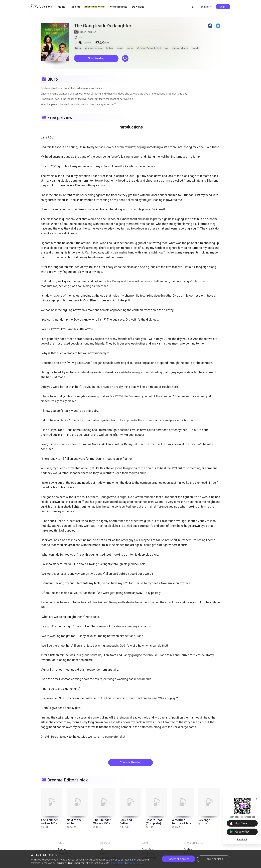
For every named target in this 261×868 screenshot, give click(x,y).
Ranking (75, 7)
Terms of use (148, 849)
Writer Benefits (118, 7)
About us (62, 849)
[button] (96, 58)
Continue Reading (130, 762)
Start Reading (96, 58)
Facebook (242, 840)
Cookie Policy (118, 863)
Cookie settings (214, 859)
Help (102, 849)
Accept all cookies (179, 859)
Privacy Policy (135, 863)
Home (62, 7)
